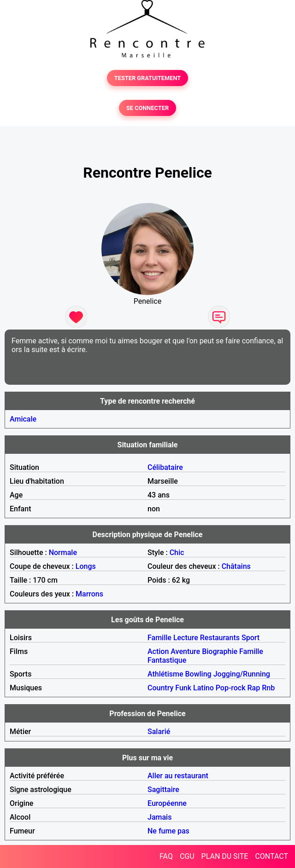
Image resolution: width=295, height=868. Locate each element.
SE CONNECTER (147, 108)
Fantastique (167, 660)
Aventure (185, 651)
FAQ (166, 856)
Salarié (159, 732)
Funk (183, 688)
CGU (187, 856)
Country (160, 688)
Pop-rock (231, 688)
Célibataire (165, 467)
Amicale (23, 419)
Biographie (220, 651)
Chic (177, 553)
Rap (254, 688)
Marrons (89, 594)
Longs (86, 566)
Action (158, 651)
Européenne (167, 803)
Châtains (236, 566)
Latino (204, 688)
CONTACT (271, 856)
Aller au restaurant (178, 776)
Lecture (186, 638)
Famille (159, 638)
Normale (63, 553)
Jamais (159, 817)
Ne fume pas (168, 831)
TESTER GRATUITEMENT (148, 78)
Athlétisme (165, 674)
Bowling (198, 674)
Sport (251, 638)
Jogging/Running (242, 674)
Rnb (268, 688)
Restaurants (220, 638)
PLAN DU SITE (225, 856)
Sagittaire (163, 790)
